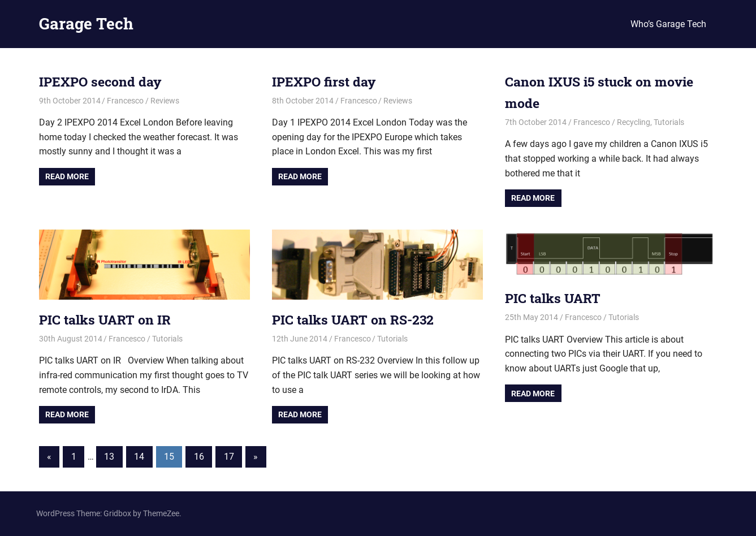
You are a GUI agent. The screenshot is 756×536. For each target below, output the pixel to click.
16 (199, 457)
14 (139, 457)
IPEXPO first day (326, 81)
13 (109, 457)
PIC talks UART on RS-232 (356, 319)
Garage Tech (86, 23)
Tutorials (669, 122)
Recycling (634, 122)
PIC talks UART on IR (107, 319)
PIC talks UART (555, 298)
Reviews (165, 101)
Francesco (125, 101)
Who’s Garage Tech (668, 24)
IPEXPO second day (103, 81)
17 (229, 457)
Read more (67, 176)
